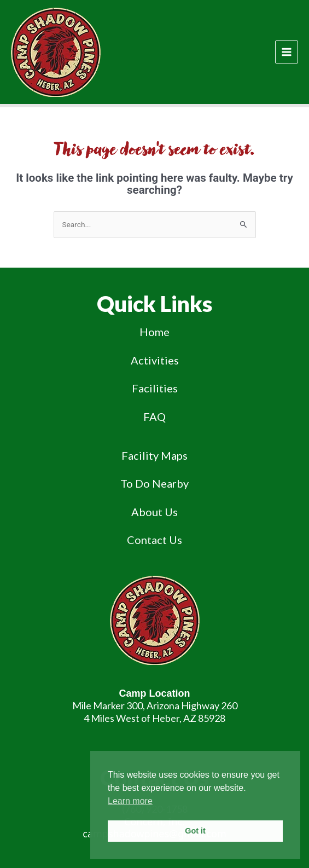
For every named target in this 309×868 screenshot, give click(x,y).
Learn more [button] (130, 801)
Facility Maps (154, 455)
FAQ (154, 416)
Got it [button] (195, 831)
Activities (155, 360)
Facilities (155, 388)
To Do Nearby (154, 483)
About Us (154, 512)
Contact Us (154, 540)
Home (154, 332)
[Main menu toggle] (287, 52)
